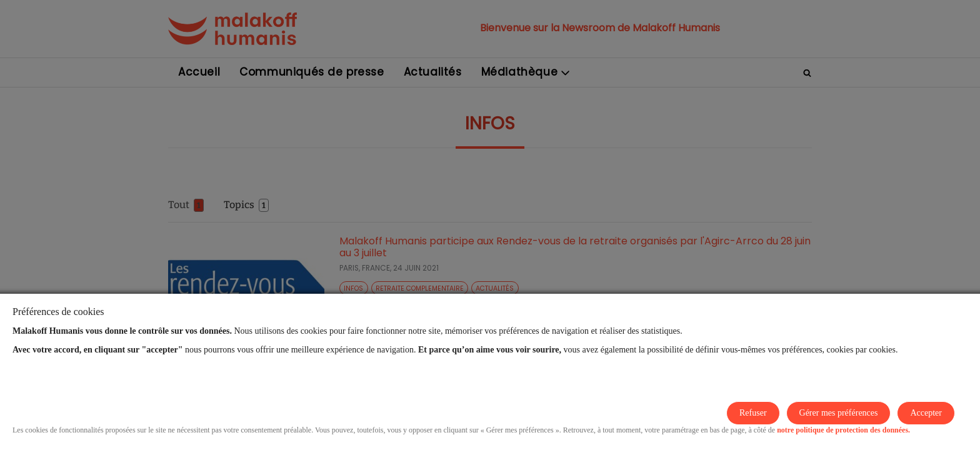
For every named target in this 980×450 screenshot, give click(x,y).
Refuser (753, 413)
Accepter (926, 413)
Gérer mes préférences (839, 413)
